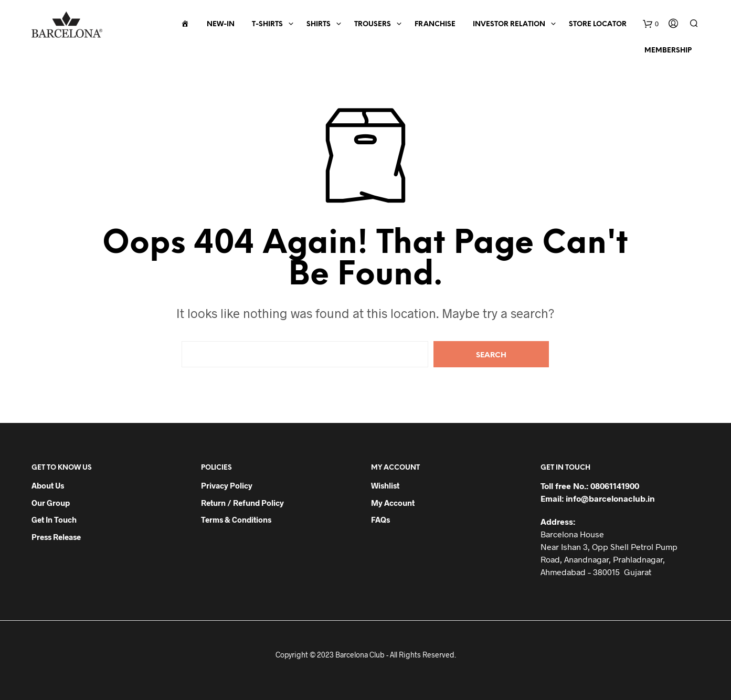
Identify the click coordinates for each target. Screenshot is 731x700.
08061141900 (615, 486)
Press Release (56, 537)
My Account (393, 503)
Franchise (435, 24)
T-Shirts (267, 24)
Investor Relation (509, 24)
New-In (221, 24)
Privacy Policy (227, 485)
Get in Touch (54, 519)
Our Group (51, 503)
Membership (668, 51)
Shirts (319, 24)
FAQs (380, 519)
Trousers (373, 24)
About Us (48, 485)
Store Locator (598, 24)
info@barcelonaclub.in (610, 498)
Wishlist (385, 485)
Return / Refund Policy (242, 503)
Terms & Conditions (236, 519)
